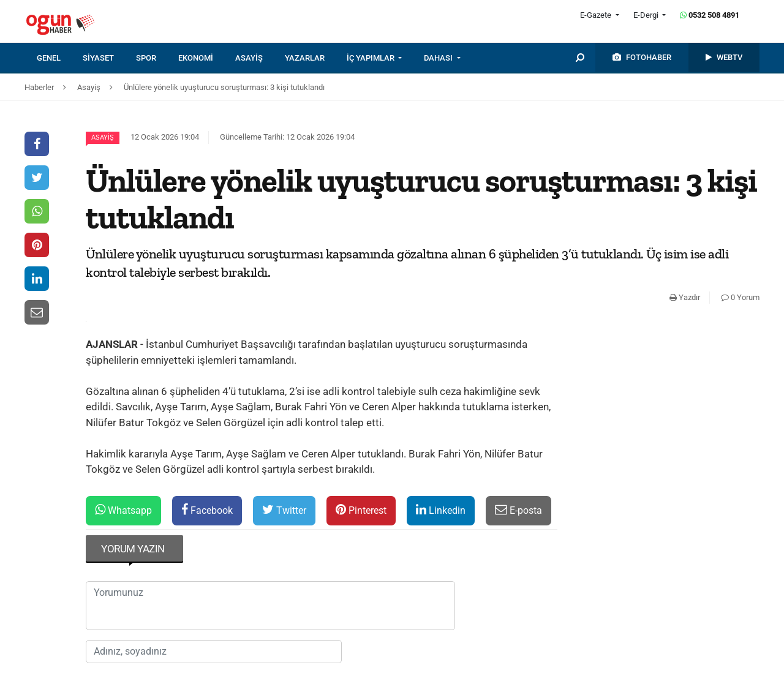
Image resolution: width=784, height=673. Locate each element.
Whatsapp (123, 510)
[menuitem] (60, 58)
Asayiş (103, 137)
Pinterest (361, 510)
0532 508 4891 (710, 15)
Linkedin (441, 510)
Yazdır (685, 297)
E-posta (518, 510)
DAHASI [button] (439, 58)
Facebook (207, 510)
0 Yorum (740, 297)
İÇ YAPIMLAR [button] (371, 58)
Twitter (284, 510)
